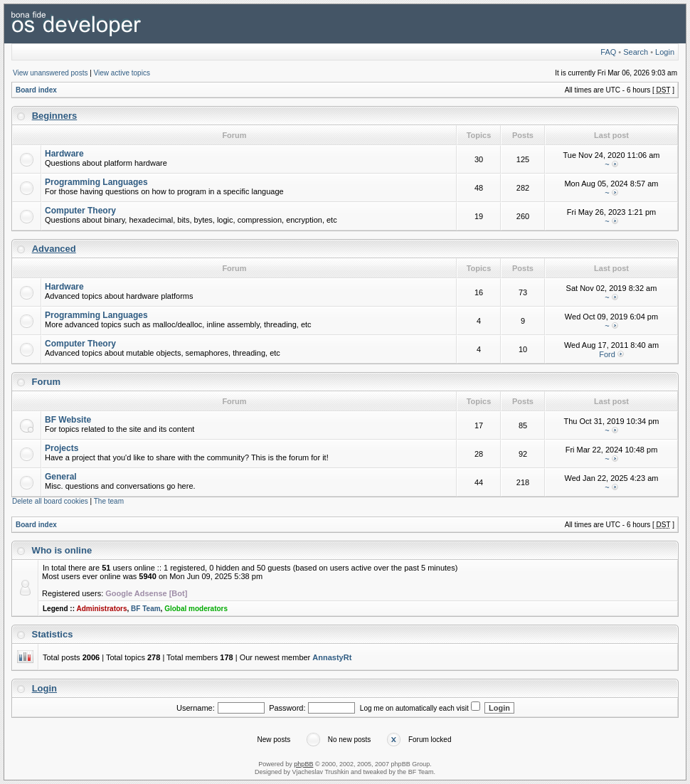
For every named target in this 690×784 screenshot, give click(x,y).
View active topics (122, 73)
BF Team (146, 609)
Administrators (101, 609)
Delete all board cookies (50, 501)
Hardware (64, 154)
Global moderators (196, 609)
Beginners (55, 116)
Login (665, 52)
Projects (62, 448)
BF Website (68, 420)
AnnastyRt (332, 657)
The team (109, 501)
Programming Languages (96, 182)
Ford (607, 354)
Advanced (54, 249)
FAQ (608, 52)
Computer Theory (80, 211)
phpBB (303, 764)
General (61, 477)
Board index (36, 90)
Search (636, 52)
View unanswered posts (50, 73)
